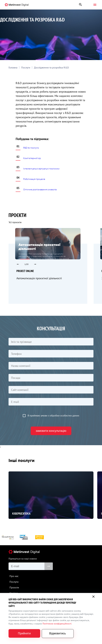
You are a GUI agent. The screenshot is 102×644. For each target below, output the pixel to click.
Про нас (14, 576)
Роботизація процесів (34, 179)
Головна (13, 67)
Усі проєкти (15, 222)
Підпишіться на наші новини (23, 559)
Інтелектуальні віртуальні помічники (41, 169)
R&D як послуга (31, 148)
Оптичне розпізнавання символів (40, 190)
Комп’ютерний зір (32, 158)
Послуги (26, 67)
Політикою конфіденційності (57, 624)
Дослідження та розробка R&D (51, 67)
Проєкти (14, 587)
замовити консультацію (51, 431)
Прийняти (24, 633)
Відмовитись (57, 633)
